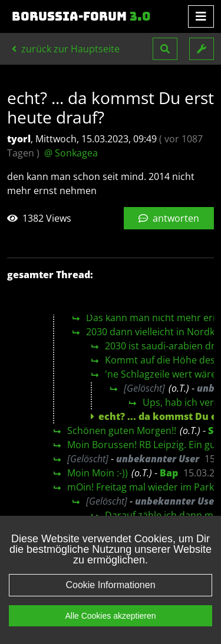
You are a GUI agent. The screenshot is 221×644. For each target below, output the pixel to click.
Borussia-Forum (81, 16)
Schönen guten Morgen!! (122, 431)
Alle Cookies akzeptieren (110, 616)
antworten (169, 218)
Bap (169, 473)
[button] (165, 49)
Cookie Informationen (110, 585)
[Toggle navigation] (201, 16)
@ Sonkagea (71, 153)
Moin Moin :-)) (98, 473)
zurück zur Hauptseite (66, 49)
